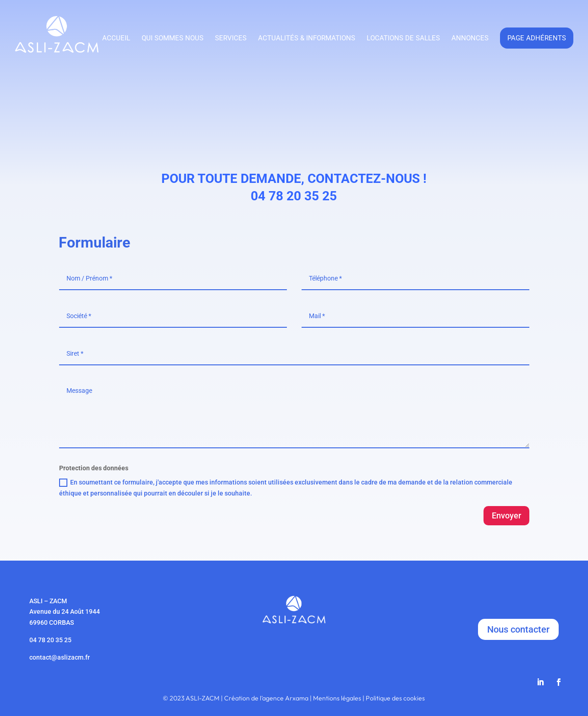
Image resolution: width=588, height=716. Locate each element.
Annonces (470, 39)
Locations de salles (403, 39)
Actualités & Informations (307, 39)
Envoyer (506, 515)
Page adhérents (537, 38)
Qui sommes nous (173, 39)
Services (231, 39)
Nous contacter (518, 629)
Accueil (116, 39)
